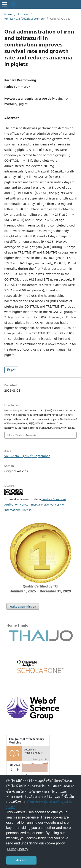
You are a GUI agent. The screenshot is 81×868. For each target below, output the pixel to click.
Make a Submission (23, 606)
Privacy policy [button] (17, 849)
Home (8, 14)
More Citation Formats (22, 435)
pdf (13, 370)
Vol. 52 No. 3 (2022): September (25, 19)
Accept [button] (21, 860)
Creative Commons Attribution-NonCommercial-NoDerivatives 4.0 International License (35, 504)
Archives (23, 14)
